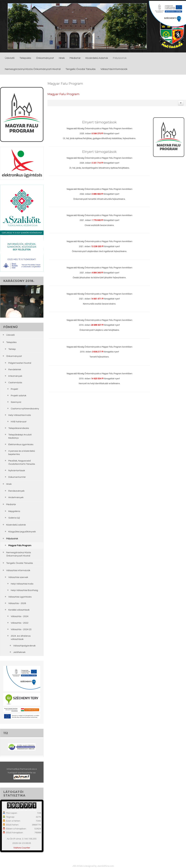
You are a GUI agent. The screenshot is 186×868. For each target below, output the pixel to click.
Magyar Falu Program (63, 94)
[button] (181, 103)
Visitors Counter (22, 848)
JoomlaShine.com (105, 866)
